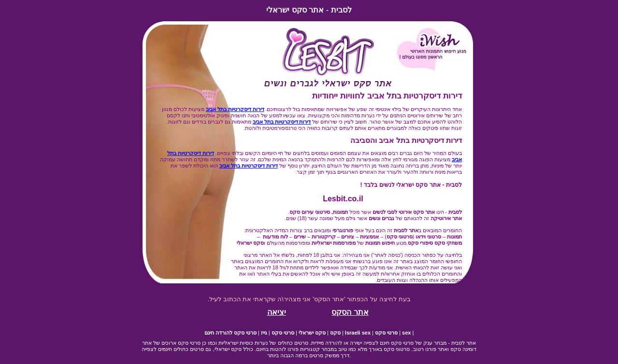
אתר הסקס (350, 312)
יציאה (277, 312)
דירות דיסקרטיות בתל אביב (235, 109)
